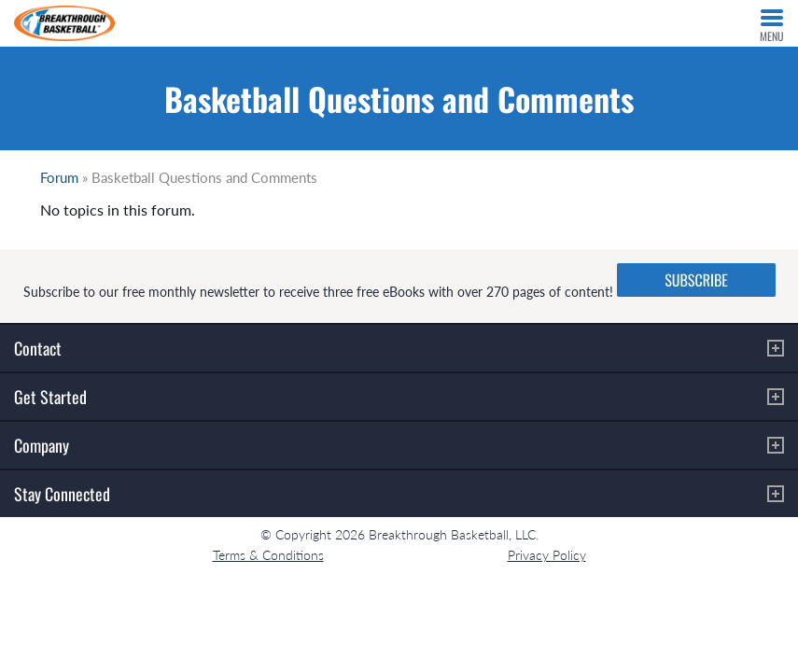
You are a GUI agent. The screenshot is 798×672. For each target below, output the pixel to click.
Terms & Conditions (268, 555)
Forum (59, 177)
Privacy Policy (547, 555)
